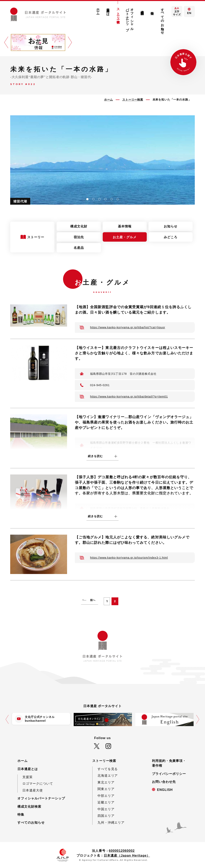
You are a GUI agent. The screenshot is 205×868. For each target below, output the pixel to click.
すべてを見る (108, 769)
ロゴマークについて (38, 783)
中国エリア (106, 809)
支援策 (28, 777)
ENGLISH (165, 790)
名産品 (79, 248)
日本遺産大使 (33, 790)
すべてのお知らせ (162, 19)
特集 (152, 9)
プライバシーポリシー (169, 774)
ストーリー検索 (118, 12)
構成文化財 (79, 226)
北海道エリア (108, 775)
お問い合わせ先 (164, 782)
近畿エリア (106, 802)
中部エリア (106, 796)
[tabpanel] (102, 160)
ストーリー (36, 237)
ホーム (98, 10)
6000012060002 (122, 851)
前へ (93, 600)
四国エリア (106, 816)
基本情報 (125, 226)
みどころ (171, 237)
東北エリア (106, 782)
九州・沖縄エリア (111, 822)
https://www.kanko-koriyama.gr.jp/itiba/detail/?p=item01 (129, 397)
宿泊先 (79, 237)
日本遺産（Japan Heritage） (127, 855)
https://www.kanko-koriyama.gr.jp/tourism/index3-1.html (129, 558)
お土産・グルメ (125, 237)
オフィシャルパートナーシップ (130, 18)
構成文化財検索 (142, 9)
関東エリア (106, 789)
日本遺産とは (108, 10)
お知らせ (171, 226)
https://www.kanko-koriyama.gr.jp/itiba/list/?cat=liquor (128, 327)
